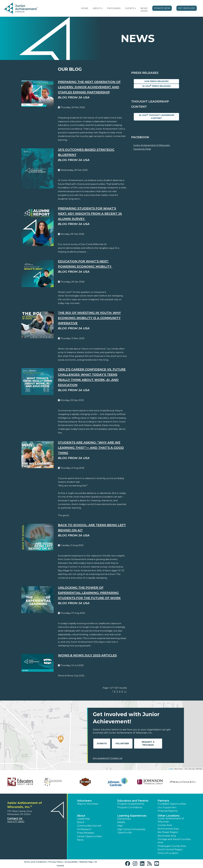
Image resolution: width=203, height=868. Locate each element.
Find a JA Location (168, 853)
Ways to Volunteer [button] (88, 804)
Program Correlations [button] (130, 807)
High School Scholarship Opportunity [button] (131, 831)
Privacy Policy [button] (56, 862)
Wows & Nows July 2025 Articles (87, 655)
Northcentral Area (168, 829)
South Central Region (170, 849)
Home (85, 8)
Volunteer (122, 743)
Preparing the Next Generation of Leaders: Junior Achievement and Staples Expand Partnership (89, 87)
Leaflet (171, 769)
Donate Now (162, 8)
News (144, 8)
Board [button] (81, 822)
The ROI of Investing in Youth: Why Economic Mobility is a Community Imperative (89, 318)
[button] (102, 8)
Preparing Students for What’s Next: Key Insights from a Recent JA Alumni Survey (90, 214)
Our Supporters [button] (167, 807)
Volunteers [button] (84, 801)
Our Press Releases (156, 81)
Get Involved (187, 8)
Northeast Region (168, 832)
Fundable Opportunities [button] (172, 804)
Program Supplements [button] (131, 804)
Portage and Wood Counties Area (174, 841)
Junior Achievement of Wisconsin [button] (171, 820)
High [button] (120, 826)
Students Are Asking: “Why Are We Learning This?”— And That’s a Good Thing (91, 448)
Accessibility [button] (71, 862)
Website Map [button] (86, 862)
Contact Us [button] (15, 818)
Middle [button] (121, 822)
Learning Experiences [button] (132, 816)
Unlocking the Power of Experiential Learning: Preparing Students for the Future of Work (89, 593)
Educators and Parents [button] (133, 801)
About (97, 8)
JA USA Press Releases (156, 86)
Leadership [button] (83, 819)
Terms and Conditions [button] (35, 862)
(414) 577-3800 (16, 822)
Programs (114, 8)
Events (130, 8)
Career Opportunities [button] (89, 836)
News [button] (80, 840)
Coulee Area (165, 825)
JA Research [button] (84, 829)
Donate (102, 743)
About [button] (81, 816)
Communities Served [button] (89, 826)
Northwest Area (167, 836)
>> (125, 691)
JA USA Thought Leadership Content (156, 117)
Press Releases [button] (85, 833)
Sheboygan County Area (172, 846)
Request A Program (148, 743)
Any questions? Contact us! (108, 758)
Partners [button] (163, 801)
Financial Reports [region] (168, 811)
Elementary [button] (124, 819)
